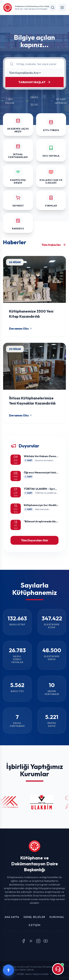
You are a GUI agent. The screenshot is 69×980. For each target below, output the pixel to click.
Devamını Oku (21, 328)
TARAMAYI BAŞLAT (35, 82)
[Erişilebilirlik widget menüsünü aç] (8, 970)
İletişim (35, 925)
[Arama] (38, 64)
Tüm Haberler (54, 245)
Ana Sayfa (12, 917)
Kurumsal (57, 917)
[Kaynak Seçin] (25, 73)
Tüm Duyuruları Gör (35, 540)
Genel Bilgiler (34, 917)
